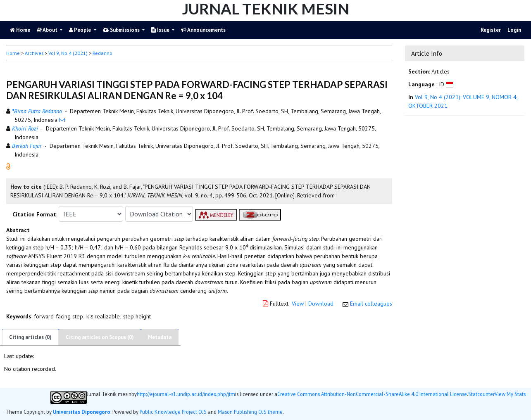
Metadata (160, 337)
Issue (161, 30)
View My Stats (510, 394)
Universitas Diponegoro (82, 412)
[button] (8, 166)
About (48, 30)
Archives (34, 53)
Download (321, 304)
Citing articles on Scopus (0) (100, 337)
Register (491, 30)
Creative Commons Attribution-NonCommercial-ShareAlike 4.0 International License (372, 394)
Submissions (122, 30)
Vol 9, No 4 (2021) (68, 53)
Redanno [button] (102, 53)
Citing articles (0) (30, 337)
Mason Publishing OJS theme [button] (250, 412)
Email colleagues (371, 304)
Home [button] (13, 53)
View (298, 304)
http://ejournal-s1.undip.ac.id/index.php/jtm (186, 394)
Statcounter (481, 394)
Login (514, 30)
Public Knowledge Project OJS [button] (173, 412)
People (81, 30)
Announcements (203, 30)
